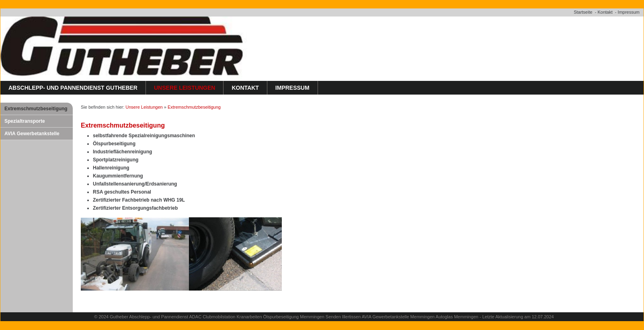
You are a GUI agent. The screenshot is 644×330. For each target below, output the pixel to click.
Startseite (583, 12)
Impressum (629, 12)
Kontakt (605, 12)
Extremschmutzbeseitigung (36, 109)
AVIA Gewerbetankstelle (32, 134)
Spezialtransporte (25, 121)
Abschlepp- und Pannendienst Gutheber (73, 88)
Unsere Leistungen (185, 88)
